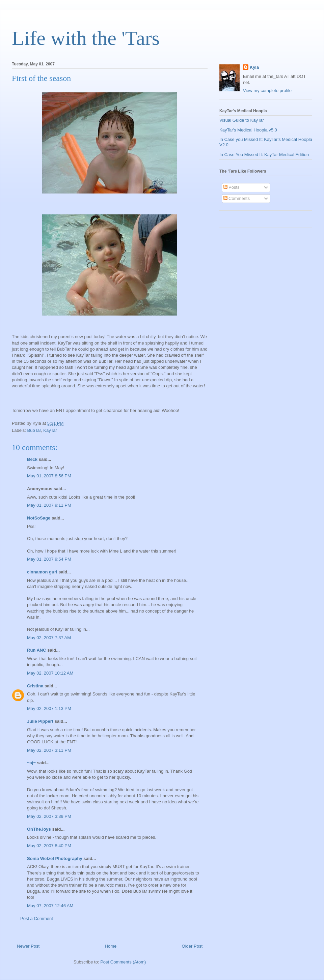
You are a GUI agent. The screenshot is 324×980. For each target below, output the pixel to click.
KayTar (50, 430)
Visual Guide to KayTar (242, 120)
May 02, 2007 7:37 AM (49, 638)
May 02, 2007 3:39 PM (49, 816)
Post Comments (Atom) (123, 962)
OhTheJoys (39, 829)
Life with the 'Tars (86, 38)
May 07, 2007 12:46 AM (50, 906)
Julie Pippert (40, 721)
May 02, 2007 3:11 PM (49, 750)
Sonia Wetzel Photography (55, 858)
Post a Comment (37, 918)
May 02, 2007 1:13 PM (49, 708)
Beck (32, 459)
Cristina (35, 686)
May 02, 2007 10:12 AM (50, 673)
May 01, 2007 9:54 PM (49, 559)
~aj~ (31, 763)
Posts (232, 187)
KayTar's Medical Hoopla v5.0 (248, 130)
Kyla (254, 67)
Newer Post (28, 946)
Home (111, 946)
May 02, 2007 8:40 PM (49, 846)
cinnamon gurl (42, 572)
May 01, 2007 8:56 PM (49, 476)
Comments (237, 198)
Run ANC (37, 650)
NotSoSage (39, 518)
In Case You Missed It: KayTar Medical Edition (264, 155)
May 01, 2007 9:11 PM (49, 505)
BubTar (34, 430)
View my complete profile (267, 91)
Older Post (192, 946)
